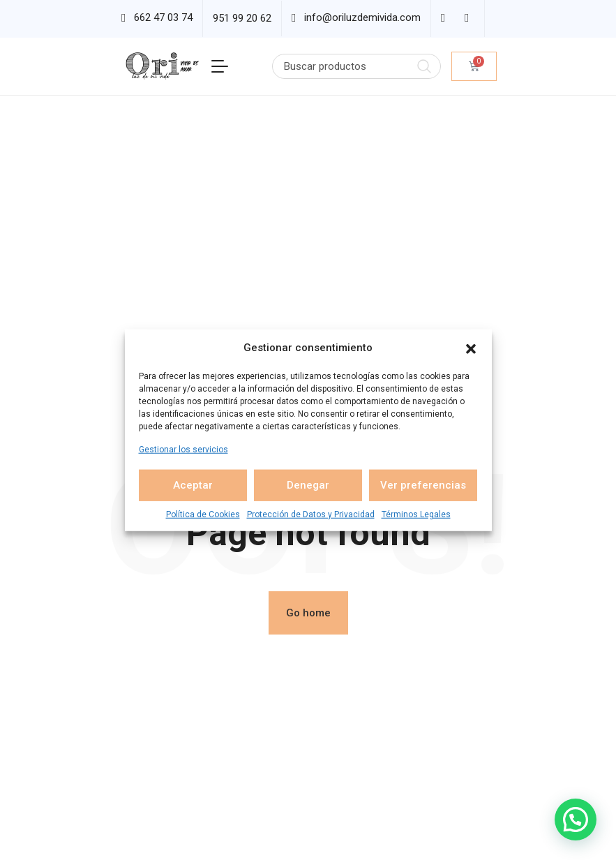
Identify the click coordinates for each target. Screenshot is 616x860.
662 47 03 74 (163, 17)
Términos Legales (416, 514)
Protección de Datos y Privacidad (311, 514)
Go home (308, 613)
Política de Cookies (203, 514)
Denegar (308, 485)
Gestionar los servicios (183, 449)
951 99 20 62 (242, 18)
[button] (471, 348)
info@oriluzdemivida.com (362, 17)
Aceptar (193, 485)
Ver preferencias (423, 485)
